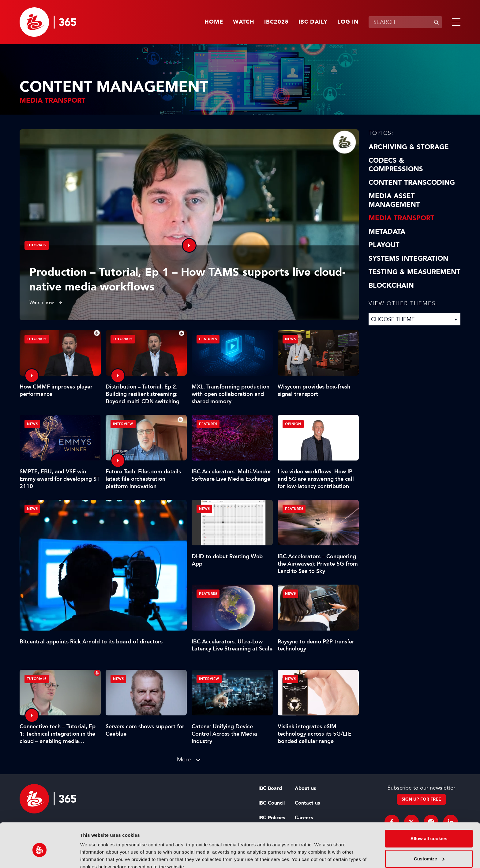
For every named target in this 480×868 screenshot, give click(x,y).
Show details (94, 856)
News (32, 509)
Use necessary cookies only (429, 851)
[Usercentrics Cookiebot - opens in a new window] (40, 856)
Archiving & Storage (409, 147)
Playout (384, 245)
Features (208, 339)
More (184, 759)
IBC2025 (276, 22)
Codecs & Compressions (396, 165)
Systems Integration (409, 259)
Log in (348, 22)
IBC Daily (313, 22)
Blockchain (391, 286)
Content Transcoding (412, 183)
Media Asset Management (394, 200)
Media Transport (401, 218)
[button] (455, 22)
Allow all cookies (429, 811)
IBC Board (270, 788)
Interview (123, 424)
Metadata (387, 232)
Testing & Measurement (414, 272)
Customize (429, 831)
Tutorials (37, 245)
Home (214, 22)
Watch (244, 22)
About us (305, 788)
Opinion (293, 424)
